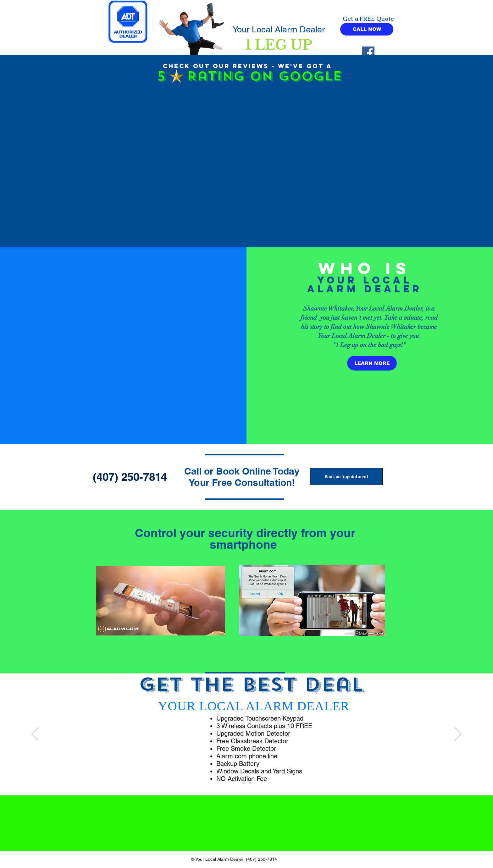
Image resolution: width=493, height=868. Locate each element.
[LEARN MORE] (372, 363)
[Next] (458, 734)
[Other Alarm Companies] (244, 783)
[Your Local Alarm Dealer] (250, 783)
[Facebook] (368, 53)
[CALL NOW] (367, 29)
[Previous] (35, 734)
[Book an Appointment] (346, 477)
